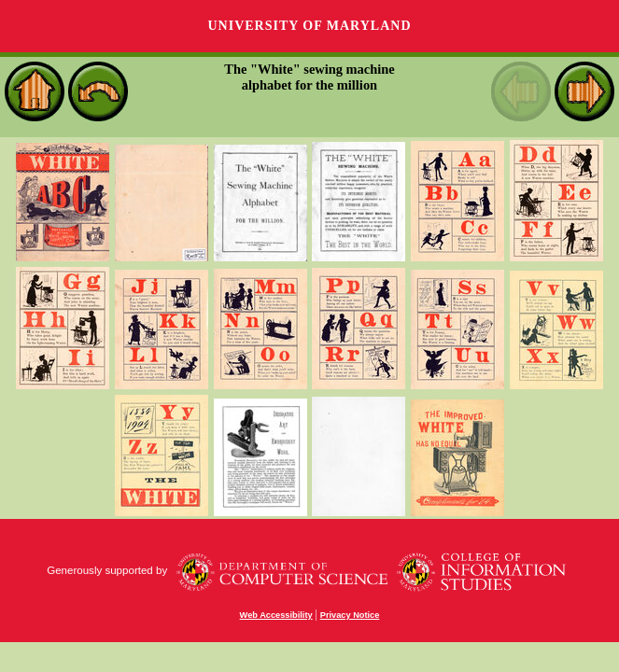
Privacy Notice (350, 615)
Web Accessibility (276, 615)
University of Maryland (309, 26)
